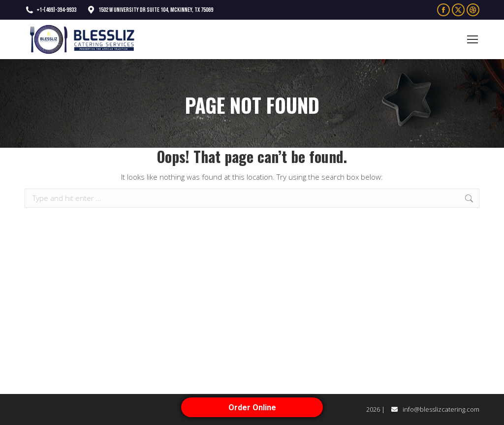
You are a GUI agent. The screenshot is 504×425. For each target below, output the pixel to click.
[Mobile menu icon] (472, 39)
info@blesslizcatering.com (441, 409)
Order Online (252, 408)
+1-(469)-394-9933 (50, 10)
